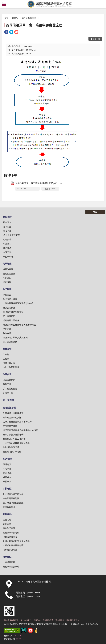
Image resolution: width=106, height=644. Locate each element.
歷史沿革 (7, 222)
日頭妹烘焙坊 (9, 380)
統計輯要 (7, 481)
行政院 (6, 354)
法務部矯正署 (9, 363)
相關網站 (7, 477)
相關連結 (7, 557)
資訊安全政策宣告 (11, 620)
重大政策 (7, 349)
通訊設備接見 (9, 308)
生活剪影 (7, 252)
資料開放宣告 (48, 620)
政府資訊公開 (9, 408)
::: (2, 2)
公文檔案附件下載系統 (13, 494)
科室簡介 (7, 244)
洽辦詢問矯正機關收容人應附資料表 (19, 325)
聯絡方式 (7, 295)
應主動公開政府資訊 (12, 417)
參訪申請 (7, 333)
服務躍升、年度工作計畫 (14, 439)
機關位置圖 (8, 269)
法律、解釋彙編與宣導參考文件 (17, 422)
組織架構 (7, 239)
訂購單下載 (8, 393)
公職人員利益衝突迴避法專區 (16, 541)
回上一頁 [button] (96, 39)
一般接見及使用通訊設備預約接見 (18, 303)
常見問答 (7, 329)
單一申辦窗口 (9, 316)
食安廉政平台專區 (11, 532)
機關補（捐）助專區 (12, 452)
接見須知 (7, 278)
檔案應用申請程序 (11, 320)
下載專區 (7, 489)
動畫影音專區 (9, 507)
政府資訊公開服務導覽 (13, 413)
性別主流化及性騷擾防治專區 (16, 443)
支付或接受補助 (10, 426)
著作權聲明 (60, 620)
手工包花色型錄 (10, 388)
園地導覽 (7, 464)
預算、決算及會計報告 (13, 434)
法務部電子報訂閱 (11, 498)
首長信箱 (7, 231)
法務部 (6, 359)
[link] (6, 32)
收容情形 (7, 469)
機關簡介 (15, 18)
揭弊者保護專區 (10, 550)
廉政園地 (7, 514)
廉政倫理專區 (9, 528)
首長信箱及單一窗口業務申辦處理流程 (34, 25)
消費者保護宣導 (10, 537)
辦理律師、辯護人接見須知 (15, 337)
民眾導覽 (7, 264)
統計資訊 (7, 473)
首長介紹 (7, 227)
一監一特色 (8, 256)
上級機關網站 (9, 562)
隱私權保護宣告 (73, 620)
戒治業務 (7, 248)
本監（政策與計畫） (12, 367)
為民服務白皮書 (10, 299)
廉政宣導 (7, 524)
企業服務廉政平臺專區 (13, 545)
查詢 (102, 4)
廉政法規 (7, 520)
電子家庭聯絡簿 (10, 342)
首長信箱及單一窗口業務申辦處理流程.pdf (39, 183)
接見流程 (7, 282)
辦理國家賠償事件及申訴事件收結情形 (20, 430)
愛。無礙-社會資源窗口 (14, 503)
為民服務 (7, 289)
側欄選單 (4, 4)
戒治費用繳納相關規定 (13, 312)
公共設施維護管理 (11, 447)
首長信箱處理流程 (29, 18)
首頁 (6, 18)
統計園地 (7, 459)
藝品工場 (7, 384)
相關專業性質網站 (11, 566)
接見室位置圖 (9, 274)
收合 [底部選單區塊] (95, 212)
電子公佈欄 (8, 400)
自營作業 (7, 374)
